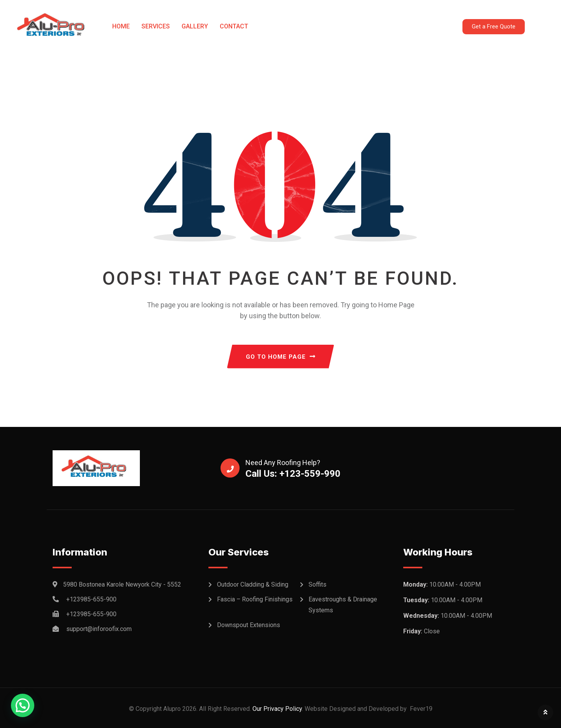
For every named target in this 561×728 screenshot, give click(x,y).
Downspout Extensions (249, 625)
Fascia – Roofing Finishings (255, 599)
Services (156, 26)
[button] (23, 705)
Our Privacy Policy (276, 709)
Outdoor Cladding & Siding (253, 584)
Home (121, 26)
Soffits (318, 584)
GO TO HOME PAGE (281, 357)
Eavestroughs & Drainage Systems (343, 605)
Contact (234, 26)
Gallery (195, 26)
